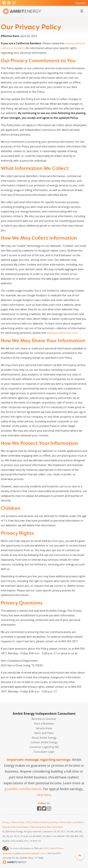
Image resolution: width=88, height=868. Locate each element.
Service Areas (44, 728)
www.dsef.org (9, 853)
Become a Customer (44, 719)
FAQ (28, 822)
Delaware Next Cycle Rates (45, 822)
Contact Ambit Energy (44, 742)
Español (80, 3)
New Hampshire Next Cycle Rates (47, 827)
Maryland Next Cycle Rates (15, 827)
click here (44, 795)
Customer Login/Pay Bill (44, 747)
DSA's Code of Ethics (53, 848)
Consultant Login (44, 752)
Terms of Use (18, 822)
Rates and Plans (44, 733)
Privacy (6, 822)
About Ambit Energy (44, 738)
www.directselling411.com (33, 853)
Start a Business (44, 724)
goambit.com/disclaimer (23, 789)
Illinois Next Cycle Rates (72, 822)
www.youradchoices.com (62, 333)
